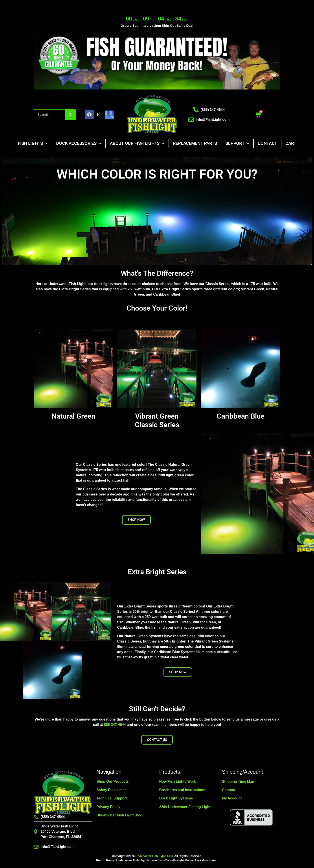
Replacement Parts (195, 143)
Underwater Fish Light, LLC (154, 856)
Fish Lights (33, 143)
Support (237, 143)
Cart (291, 143)
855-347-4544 (115, 725)
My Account (232, 798)
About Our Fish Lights (137, 143)
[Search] (70, 115)
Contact (267, 143)
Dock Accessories (79, 143)
